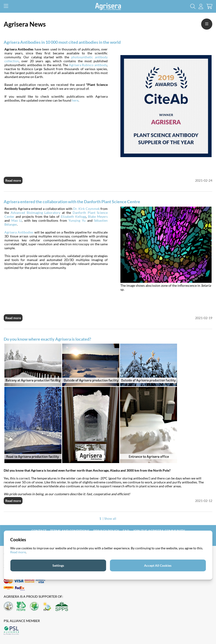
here (75, 100)
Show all (110, 518)
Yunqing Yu (77, 220)
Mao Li (17, 220)
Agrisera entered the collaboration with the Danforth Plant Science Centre (72, 202)
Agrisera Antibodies (19, 232)
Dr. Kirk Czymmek (86, 209)
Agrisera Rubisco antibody (88, 65)
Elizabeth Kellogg (73, 216)
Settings (58, 565)
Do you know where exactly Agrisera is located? (47, 339)
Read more (13, 180)
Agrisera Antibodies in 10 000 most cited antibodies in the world (62, 42)
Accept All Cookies (158, 565)
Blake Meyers (98, 216)
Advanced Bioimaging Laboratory (36, 213)
